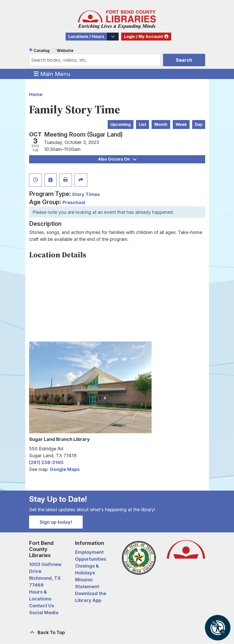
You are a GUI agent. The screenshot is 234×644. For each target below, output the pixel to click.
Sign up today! (56, 522)
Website (65, 50)
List (143, 124)
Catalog (41, 50)
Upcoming (121, 124)
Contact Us (42, 606)
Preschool (74, 202)
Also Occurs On (117, 159)
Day (199, 124)
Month (161, 124)
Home (36, 94)
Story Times (86, 194)
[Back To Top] (117, 632)
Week (181, 124)
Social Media (44, 613)
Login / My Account (144, 37)
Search (184, 60)
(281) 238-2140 (46, 462)
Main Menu (52, 74)
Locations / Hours (86, 37)
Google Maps (65, 469)
